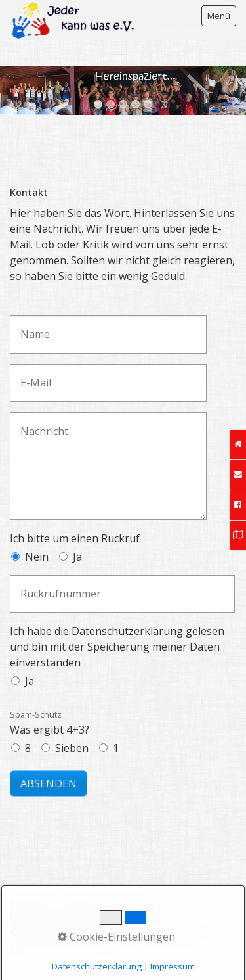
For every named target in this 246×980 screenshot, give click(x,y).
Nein (37, 557)
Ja (77, 557)
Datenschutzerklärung (57, 918)
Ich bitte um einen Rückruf (75, 538)
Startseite (31, 904)
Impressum (130, 904)
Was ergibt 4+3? (50, 723)
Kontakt (79, 904)
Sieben (72, 748)
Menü (219, 16)
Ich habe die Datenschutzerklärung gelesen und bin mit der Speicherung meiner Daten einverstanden (117, 647)
